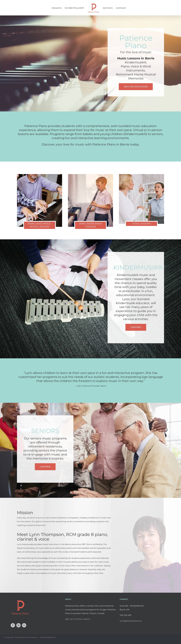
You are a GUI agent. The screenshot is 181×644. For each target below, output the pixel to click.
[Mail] (24, 625)
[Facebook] (13, 625)
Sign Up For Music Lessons (77, 619)
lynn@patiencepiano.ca (131, 621)
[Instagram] (18, 625)
